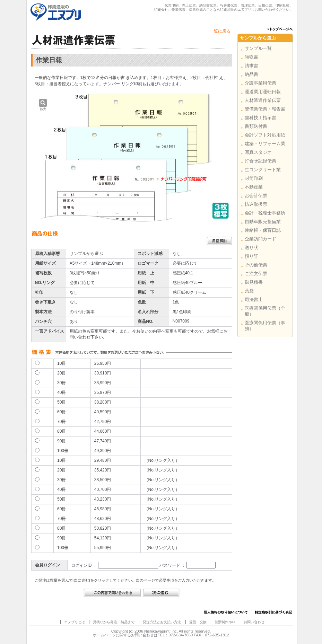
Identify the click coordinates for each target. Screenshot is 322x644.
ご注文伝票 (256, 274)
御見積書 (254, 282)
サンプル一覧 (258, 48)
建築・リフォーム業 (265, 144)
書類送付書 (256, 126)
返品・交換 (198, 622)
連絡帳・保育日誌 (263, 230)
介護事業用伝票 (260, 83)
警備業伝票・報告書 (265, 109)
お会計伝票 (256, 196)
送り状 (251, 248)
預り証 (251, 256)
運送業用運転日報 (263, 92)
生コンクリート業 (263, 170)
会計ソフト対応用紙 (265, 135)
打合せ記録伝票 (260, 161)
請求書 (251, 66)
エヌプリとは (75, 622)
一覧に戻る (220, 31)
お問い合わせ (254, 622)
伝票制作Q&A (225, 622)
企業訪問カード (260, 239)
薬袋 (249, 291)
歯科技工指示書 (260, 118)
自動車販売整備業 (263, 222)
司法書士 (254, 299)
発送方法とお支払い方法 (162, 622)
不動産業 (254, 187)
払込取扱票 (256, 204)
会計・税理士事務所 (265, 213)
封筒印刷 (254, 178)
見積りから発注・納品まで (114, 622)
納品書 (251, 74)
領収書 (251, 57)
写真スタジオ (258, 152)
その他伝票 (256, 265)
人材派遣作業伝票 (263, 100)
